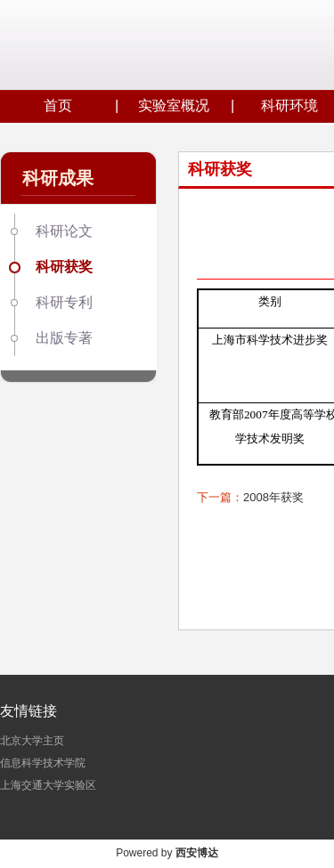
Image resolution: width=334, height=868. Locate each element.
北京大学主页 (32, 741)
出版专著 (64, 338)
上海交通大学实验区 (48, 785)
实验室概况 (174, 105)
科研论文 (64, 231)
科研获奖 (64, 267)
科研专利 (64, 302)
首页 (58, 105)
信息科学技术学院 (43, 763)
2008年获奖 (273, 497)
